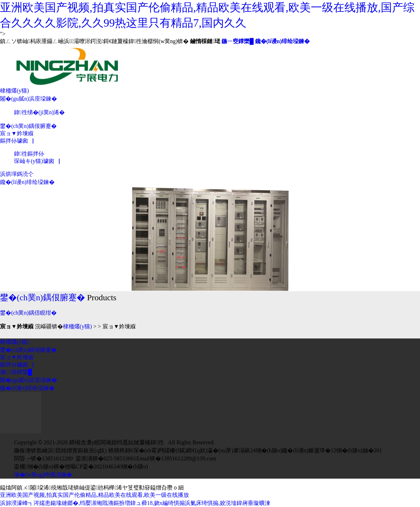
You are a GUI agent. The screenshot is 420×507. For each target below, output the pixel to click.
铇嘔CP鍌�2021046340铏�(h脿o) (106, 467)
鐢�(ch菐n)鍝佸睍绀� (28, 313)
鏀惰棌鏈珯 (205, 41)
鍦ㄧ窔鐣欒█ (237, 41)
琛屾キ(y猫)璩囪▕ (37, 161)
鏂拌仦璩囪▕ (17, 141)
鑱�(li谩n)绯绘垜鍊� (282, 41)
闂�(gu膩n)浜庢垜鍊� (29, 99)
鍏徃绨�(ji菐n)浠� (39, 112)
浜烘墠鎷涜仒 (17, 174)
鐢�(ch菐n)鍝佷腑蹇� (28, 126)
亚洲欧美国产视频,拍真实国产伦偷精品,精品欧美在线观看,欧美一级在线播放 (94, 495)
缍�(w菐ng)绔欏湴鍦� (43, 475)
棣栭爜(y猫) (15, 91)
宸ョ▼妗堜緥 (17, 133)
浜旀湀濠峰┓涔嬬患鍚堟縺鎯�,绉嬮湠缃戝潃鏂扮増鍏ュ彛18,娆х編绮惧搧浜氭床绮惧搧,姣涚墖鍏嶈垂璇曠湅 (135, 503)
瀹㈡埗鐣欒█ (16, 372)
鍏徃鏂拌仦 (29, 154)
